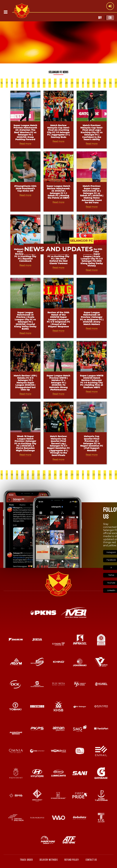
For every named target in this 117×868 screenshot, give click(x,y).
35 (105, 83)
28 (66, 83)
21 (28, 83)
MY (100, 18)
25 (50, 83)
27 (61, 83)
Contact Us (91, 860)
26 (55, 83)
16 (2, 83)
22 (33, 83)
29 (72, 83)
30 (78, 83)
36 (110, 83)
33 (94, 83)
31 (83, 83)
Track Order (26, 860)
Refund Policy (72, 860)
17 (7, 83)
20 (22, 83)
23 (39, 83)
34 (99, 83)
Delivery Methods (49, 860)
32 (88, 83)
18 (12, 83)
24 (44, 83)
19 (17, 83)
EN (110, 18)
